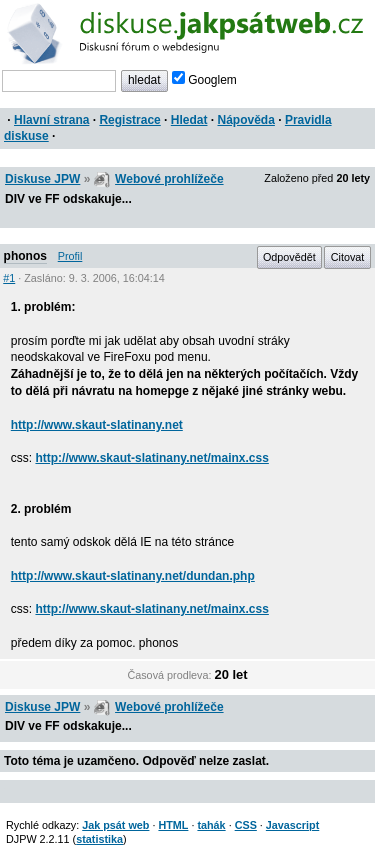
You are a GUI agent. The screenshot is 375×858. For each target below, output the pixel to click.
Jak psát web (115, 825)
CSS (246, 825)
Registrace (129, 120)
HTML (173, 825)
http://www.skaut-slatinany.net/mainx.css (151, 458)
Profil (70, 256)
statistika (99, 839)
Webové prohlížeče (169, 179)
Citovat (348, 257)
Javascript (292, 825)
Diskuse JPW (42, 179)
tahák (211, 825)
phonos (25, 256)
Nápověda (246, 120)
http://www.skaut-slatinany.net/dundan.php (133, 576)
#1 (9, 278)
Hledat (189, 120)
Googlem (204, 80)
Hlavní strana (51, 120)
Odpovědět (289, 257)
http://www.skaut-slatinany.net (97, 425)
